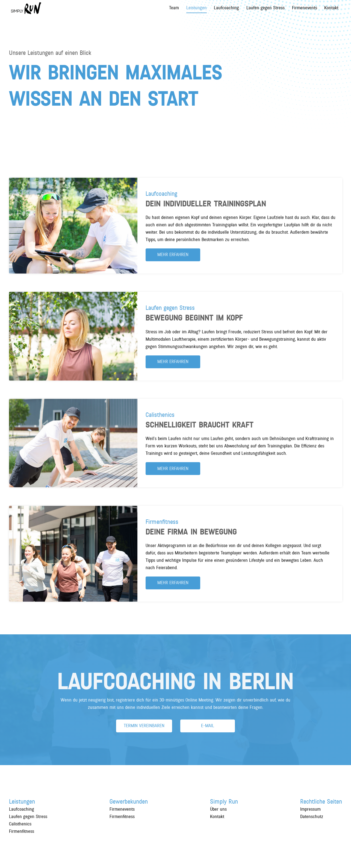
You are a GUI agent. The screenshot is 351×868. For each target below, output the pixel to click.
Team (174, 8)
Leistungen (197, 8)
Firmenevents (305, 8)
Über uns (218, 809)
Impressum (310, 809)
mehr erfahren (173, 258)
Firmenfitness (22, 831)
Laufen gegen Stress (266, 8)
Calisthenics (20, 824)
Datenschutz (312, 817)
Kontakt (331, 8)
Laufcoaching (226, 8)
